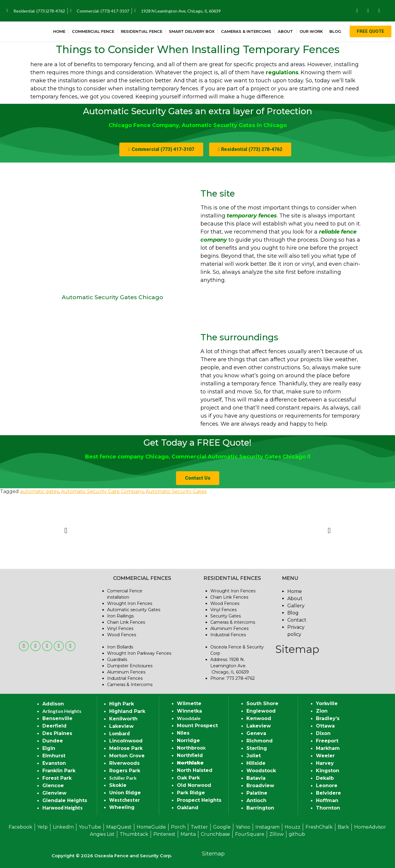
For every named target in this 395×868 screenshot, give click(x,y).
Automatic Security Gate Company (102, 491)
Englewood (261, 711)
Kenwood (259, 718)
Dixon (323, 733)
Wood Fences (122, 635)
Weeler (325, 756)
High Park (122, 704)
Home (59, 31)
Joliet (254, 756)
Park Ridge (191, 793)
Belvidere (328, 793)
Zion (322, 711)
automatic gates (39, 491)
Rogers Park (125, 771)
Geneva (256, 733)
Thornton (328, 808)
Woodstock (261, 771)
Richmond (260, 741)
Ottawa (325, 726)
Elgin (49, 748)
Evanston (54, 763)
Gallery (296, 606)
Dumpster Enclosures (130, 666)
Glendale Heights (65, 800)
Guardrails (117, 660)
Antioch (256, 800)
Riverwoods (124, 763)
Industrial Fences (125, 678)
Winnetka (189, 711)
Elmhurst (54, 756)
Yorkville (327, 703)
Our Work (311, 31)
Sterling (257, 748)
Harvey (325, 763)
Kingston (328, 771)
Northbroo (190, 748)
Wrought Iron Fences (130, 603)
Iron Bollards (120, 647)
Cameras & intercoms (233, 622)
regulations (282, 72)
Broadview (260, 786)
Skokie (118, 785)
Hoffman (327, 800)
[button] (161, 149)
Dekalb (325, 778)
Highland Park (127, 711)
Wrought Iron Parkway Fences (139, 653)
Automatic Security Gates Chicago (112, 297)
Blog (335, 31)
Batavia (256, 778)
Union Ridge (125, 793)
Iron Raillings (120, 616)
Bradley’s (328, 718)
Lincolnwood (126, 741)
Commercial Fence (93, 31)
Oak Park (188, 778)
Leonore (327, 786)
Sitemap (297, 649)
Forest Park (57, 778)
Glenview (54, 793)
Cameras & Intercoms (246, 31)
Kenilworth (123, 719)
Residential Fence (142, 31)
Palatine (257, 793)
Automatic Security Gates (176, 491)
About (285, 31)
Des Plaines (57, 733)
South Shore (262, 703)
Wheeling (122, 807)
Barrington (260, 808)
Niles (183, 733)
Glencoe (53, 786)
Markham (328, 748)
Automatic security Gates (134, 610)
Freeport (327, 741)
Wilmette (189, 703)
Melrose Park (126, 748)
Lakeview (121, 726)
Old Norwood (194, 785)
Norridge (188, 740)
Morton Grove (127, 756)
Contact (297, 620)
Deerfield (54, 726)
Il (308, 457)
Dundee (53, 741)
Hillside (256, 763)
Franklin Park (59, 771)
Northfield (190, 755)
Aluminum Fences (126, 672)
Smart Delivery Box (192, 31)
